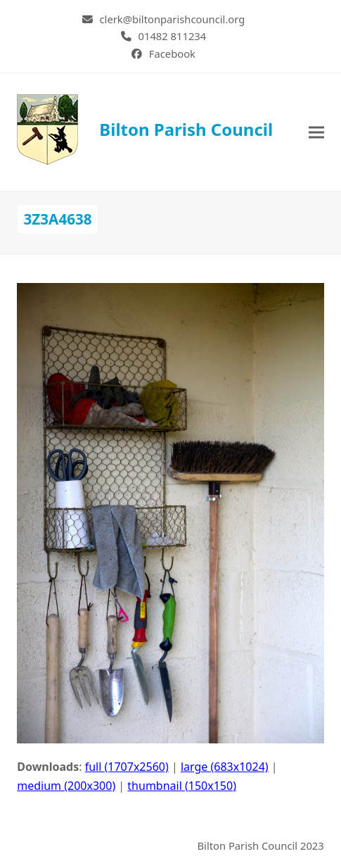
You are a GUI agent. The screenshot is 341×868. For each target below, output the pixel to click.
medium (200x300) (66, 786)
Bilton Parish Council (145, 130)
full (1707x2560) (127, 767)
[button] (316, 132)
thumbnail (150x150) (182, 786)
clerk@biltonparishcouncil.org (173, 19)
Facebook (172, 54)
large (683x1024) (225, 767)
